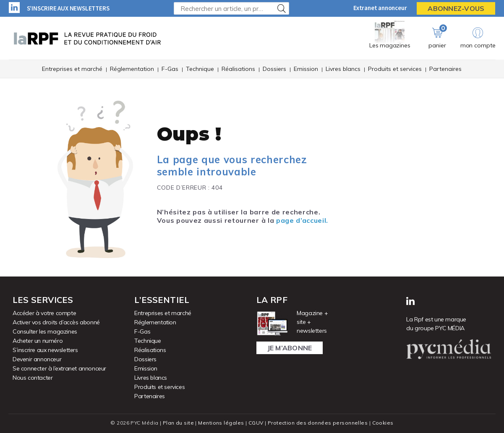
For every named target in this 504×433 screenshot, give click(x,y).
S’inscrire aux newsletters (68, 8)
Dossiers (274, 69)
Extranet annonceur (380, 8)
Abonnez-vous (456, 8)
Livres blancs (343, 69)
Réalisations (238, 69)
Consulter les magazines (45, 331)
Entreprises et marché (72, 69)
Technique (200, 69)
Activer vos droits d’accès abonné (56, 322)
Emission (306, 69)
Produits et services (395, 69)
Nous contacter (33, 378)
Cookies (383, 423)
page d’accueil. (302, 220)
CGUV (256, 423)
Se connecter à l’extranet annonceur (59, 368)
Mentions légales (221, 423)
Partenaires (445, 69)
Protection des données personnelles (318, 423)
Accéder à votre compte (44, 313)
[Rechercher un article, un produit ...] (231, 8)
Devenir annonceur (37, 359)
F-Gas (170, 69)
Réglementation (132, 69)
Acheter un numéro (38, 341)
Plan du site (178, 423)
